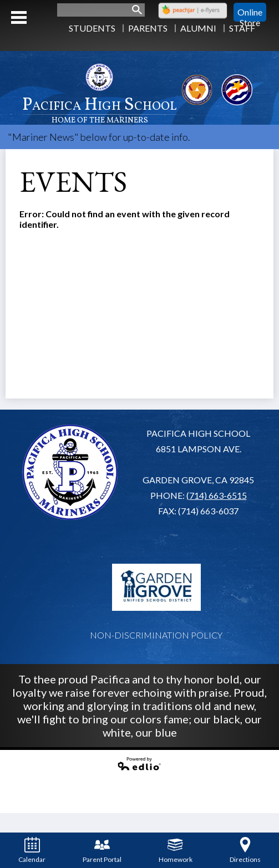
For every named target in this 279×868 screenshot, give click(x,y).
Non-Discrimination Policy (156, 635)
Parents (148, 28)
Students (92, 28)
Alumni (198, 28)
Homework (176, 850)
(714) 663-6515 (217, 495)
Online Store (250, 12)
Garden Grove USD (156, 587)
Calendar (32, 850)
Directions (245, 850)
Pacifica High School (100, 109)
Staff (242, 28)
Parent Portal (102, 850)
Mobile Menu (19, 17)
